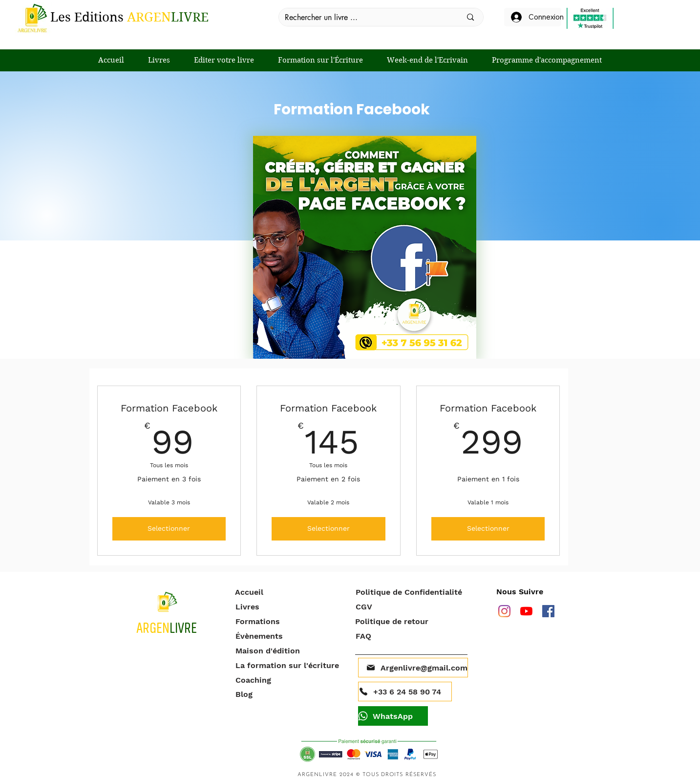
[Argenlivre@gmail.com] (413, 668)
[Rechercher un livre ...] (366, 18)
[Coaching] (290, 680)
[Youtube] (526, 611)
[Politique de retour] (410, 621)
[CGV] (411, 606)
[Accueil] (290, 592)
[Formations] (290, 621)
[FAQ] (411, 636)
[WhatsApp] (393, 716)
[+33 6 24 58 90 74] (405, 692)
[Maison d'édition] (290, 650)
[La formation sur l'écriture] (290, 665)
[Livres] (290, 606)
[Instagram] (504, 611)
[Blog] (290, 694)
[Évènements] (290, 636)
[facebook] (548, 611)
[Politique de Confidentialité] (412, 592)
